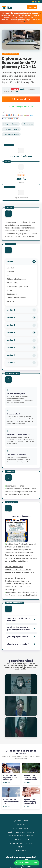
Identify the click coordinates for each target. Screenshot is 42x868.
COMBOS (21, 847)
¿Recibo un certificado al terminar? (18, 620)
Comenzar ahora (21, 99)
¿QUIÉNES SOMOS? (21, 821)
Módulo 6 (11, 340)
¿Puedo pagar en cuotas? (19, 637)
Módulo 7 (11, 348)
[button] (32, 7)
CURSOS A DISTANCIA (21, 840)
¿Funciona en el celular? (18, 644)
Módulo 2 (11, 310)
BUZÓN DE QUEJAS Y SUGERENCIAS (21, 832)
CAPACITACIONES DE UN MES (21, 843)
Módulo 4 (11, 325)
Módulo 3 (11, 317)
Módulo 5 (11, 333)
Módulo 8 (11, 355)
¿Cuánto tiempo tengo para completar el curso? (19, 628)
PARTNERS (21, 825)
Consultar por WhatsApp (21, 107)
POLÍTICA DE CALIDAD (21, 828)
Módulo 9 (11, 363)
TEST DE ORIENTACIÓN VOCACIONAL (21, 836)
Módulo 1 (11, 262)
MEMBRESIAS (21, 851)
